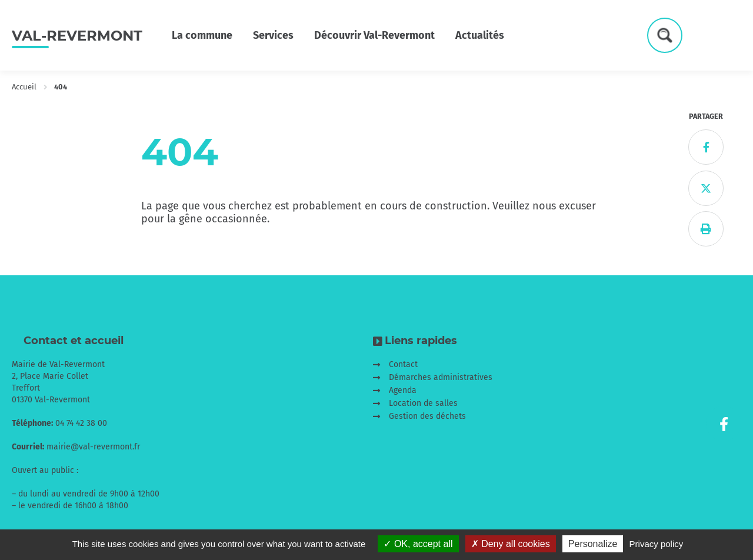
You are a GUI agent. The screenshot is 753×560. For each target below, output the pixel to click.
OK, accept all (418, 544)
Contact (403, 364)
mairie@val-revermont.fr (93, 447)
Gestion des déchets (427, 416)
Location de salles (423, 403)
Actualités (480, 35)
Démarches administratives (441, 377)
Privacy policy (657, 544)
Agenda (403, 390)
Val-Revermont (77, 36)
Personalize (593, 544)
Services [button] (273, 35)
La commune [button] (202, 35)
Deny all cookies (511, 544)
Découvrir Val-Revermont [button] (374, 35)
